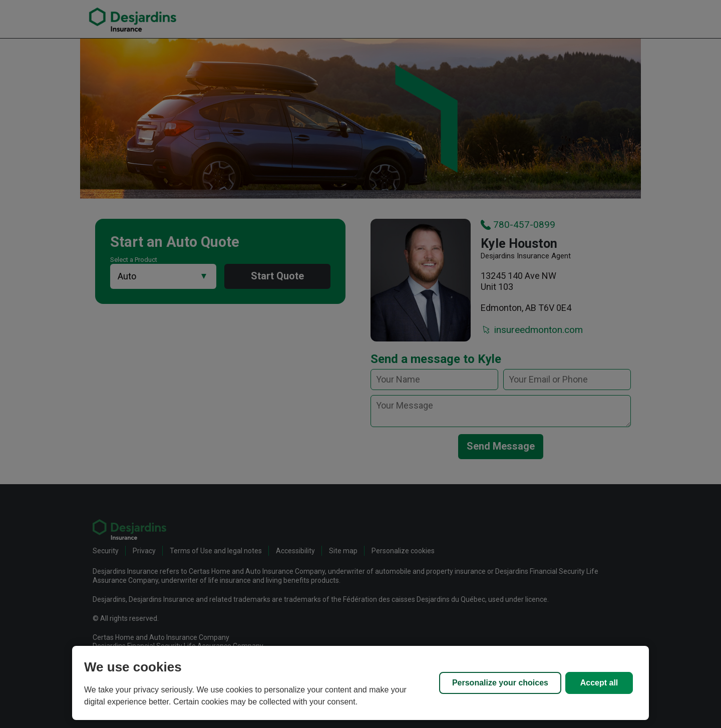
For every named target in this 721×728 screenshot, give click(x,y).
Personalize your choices (500, 683)
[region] (360, 683)
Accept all (599, 683)
